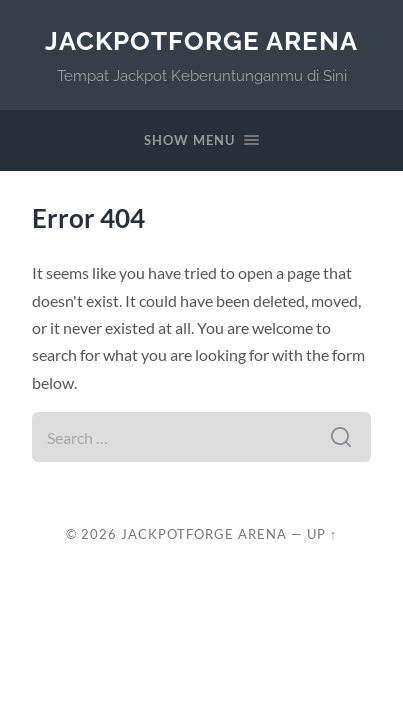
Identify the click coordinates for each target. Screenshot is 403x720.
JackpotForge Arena (201, 40)
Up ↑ (322, 534)
